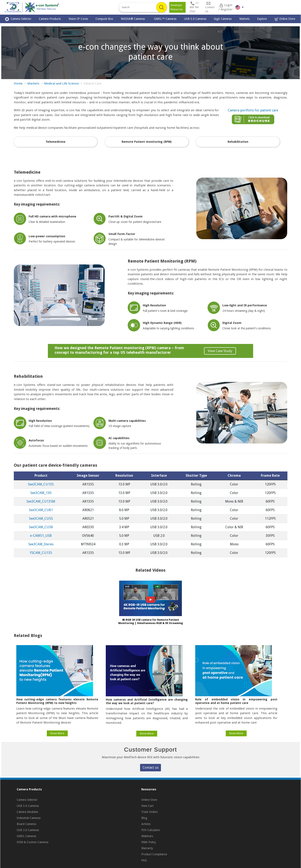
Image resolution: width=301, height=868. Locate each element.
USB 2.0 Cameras (28, 830)
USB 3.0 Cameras (195, 19)
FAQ (144, 860)
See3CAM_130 (41, 493)
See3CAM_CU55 (41, 519)
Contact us (150, 768)
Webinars (147, 836)
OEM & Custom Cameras (33, 842)
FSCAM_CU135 (41, 553)
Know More (57, 733)
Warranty (147, 848)
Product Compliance (154, 854)
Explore (262, 19)
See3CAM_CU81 (41, 510)
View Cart (147, 806)
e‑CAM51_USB (41, 536)
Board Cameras (26, 824)
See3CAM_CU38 (41, 527)
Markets (244, 19)
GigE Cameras (223, 19)
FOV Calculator (151, 830)
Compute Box (104, 19)
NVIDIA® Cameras (134, 19)
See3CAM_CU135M (41, 501)
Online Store (285, 19)
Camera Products (50, 19)
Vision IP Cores (78, 19)
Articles (146, 824)
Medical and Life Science (61, 83)
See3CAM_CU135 (41, 484)
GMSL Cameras (26, 836)
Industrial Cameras (29, 818)
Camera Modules (27, 812)
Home (18, 83)
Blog (144, 818)
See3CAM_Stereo (41, 544)
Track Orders (149, 812)
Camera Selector (18, 19)
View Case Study (220, 351)
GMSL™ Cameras (165, 19)
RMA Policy (149, 842)
